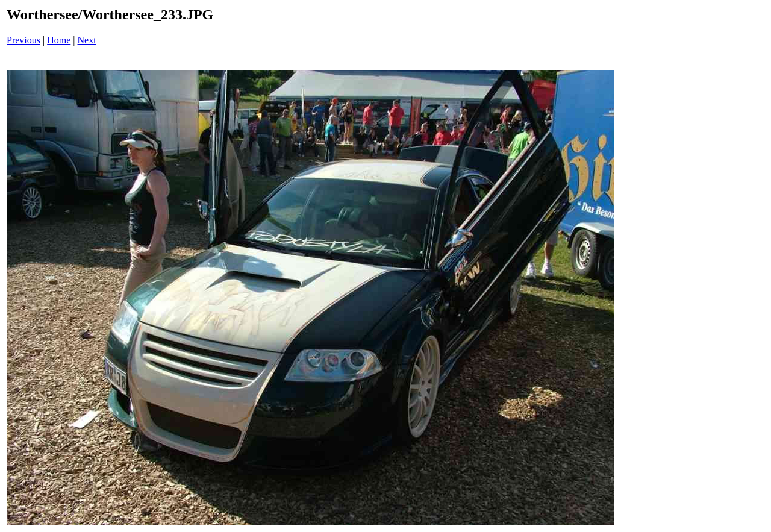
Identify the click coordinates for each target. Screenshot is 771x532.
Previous (23, 40)
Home (59, 40)
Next (87, 40)
